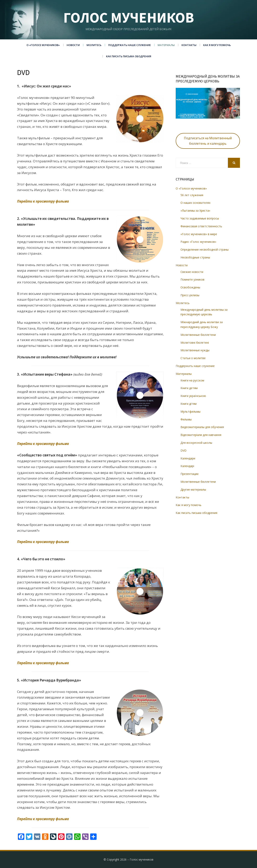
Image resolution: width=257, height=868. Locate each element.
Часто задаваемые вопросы (200, 218)
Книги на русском (192, 380)
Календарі (187, 466)
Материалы (166, 45)
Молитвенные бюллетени (198, 335)
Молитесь (94, 45)
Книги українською (193, 396)
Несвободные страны (195, 257)
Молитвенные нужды (195, 350)
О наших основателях (195, 203)
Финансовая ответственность (201, 226)
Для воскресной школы (196, 443)
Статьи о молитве (193, 358)
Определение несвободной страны (204, 250)
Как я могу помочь (217, 45)
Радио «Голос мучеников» (198, 242)
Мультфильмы (190, 411)
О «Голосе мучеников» (43, 45)
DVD (184, 450)
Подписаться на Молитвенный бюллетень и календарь (208, 141)
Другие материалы (193, 489)
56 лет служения (192, 195)
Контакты (189, 45)
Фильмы (186, 419)
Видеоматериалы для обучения (202, 427)
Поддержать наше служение (130, 45)
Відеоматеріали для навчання (201, 435)
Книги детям (189, 388)
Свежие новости (192, 272)
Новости (73, 45)
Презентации (189, 474)
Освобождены (190, 287)
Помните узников (192, 279)
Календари (188, 458)
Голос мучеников (129, 17)
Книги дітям (189, 404)
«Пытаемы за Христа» (195, 211)
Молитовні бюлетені (195, 343)
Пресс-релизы (190, 295)
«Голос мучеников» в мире (199, 234)
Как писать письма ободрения (129, 56)
